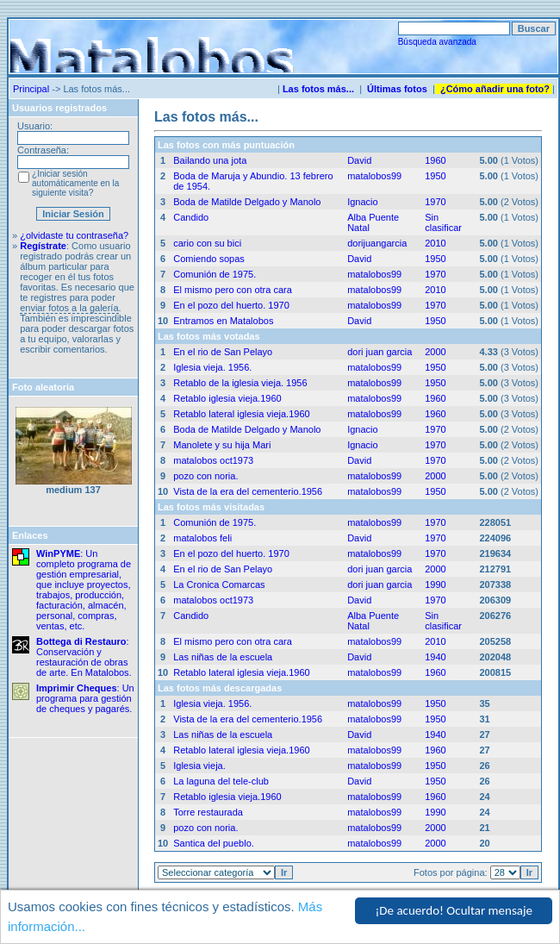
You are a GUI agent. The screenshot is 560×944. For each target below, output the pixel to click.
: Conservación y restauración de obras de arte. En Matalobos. (84, 657)
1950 (435, 176)
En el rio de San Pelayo (223, 352)
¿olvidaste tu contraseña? (74, 235)
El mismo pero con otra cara (233, 290)
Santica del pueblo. (214, 843)
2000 (435, 352)
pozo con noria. (205, 476)
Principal (31, 89)
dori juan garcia (380, 352)
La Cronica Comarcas (219, 585)
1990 (435, 585)
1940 (435, 657)
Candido (191, 217)
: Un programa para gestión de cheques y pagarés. (85, 698)
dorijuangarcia (377, 243)
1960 (435, 160)
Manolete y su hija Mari (222, 445)
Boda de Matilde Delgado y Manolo (247, 202)
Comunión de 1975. (215, 274)
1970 (435, 202)
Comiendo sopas (209, 259)
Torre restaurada (208, 812)
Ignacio (362, 202)
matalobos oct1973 (213, 460)
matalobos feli (202, 538)
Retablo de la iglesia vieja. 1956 (240, 383)
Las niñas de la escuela (223, 657)
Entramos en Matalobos (223, 321)
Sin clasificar (443, 222)
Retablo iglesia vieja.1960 (227, 398)
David (359, 160)
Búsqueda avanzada (437, 42)
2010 (435, 243)
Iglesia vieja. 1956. (212, 367)
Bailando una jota (210, 160)
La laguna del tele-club (221, 781)
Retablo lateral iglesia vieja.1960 (241, 414)
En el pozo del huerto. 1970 (231, 305)
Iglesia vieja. (199, 766)
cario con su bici (207, 243)
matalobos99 (374, 176)
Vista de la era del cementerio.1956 (248, 491)
